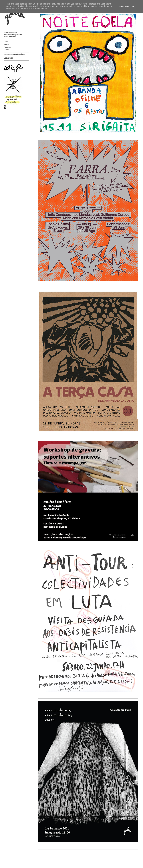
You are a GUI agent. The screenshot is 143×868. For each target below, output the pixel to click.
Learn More (124, 6)
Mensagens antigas (134, 862)
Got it (135, 6)
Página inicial (76, 862)
